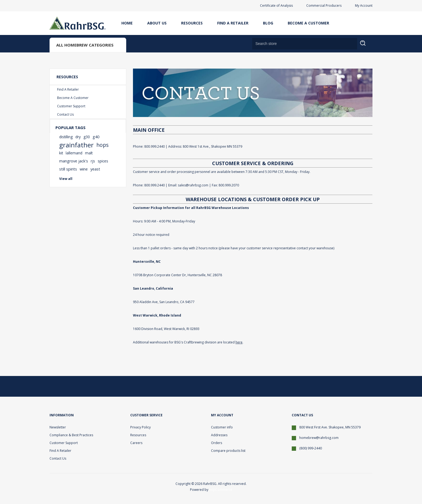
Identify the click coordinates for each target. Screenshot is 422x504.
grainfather (76, 145)
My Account (364, 6)
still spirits (68, 169)
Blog (268, 23)
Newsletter (58, 427)
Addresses (219, 435)
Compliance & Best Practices (71, 435)
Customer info (222, 427)
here (239, 342)
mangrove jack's (74, 161)
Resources (192, 23)
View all (66, 179)
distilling (66, 137)
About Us (157, 23)
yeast (95, 169)
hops (102, 145)
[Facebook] (353, 386)
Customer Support (71, 106)
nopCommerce (221, 490)
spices (103, 161)
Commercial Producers (324, 6)
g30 (87, 137)
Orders (217, 443)
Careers (136, 443)
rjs (93, 161)
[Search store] (305, 44)
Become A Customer (308, 23)
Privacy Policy (140, 427)
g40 (96, 137)
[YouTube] (366, 386)
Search (366, 46)
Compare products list (228, 451)
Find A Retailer (233, 23)
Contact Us (65, 114)
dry (78, 137)
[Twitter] (340, 386)
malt (89, 153)
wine (84, 169)
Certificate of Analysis (276, 6)
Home (127, 23)
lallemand (74, 153)
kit (61, 153)
